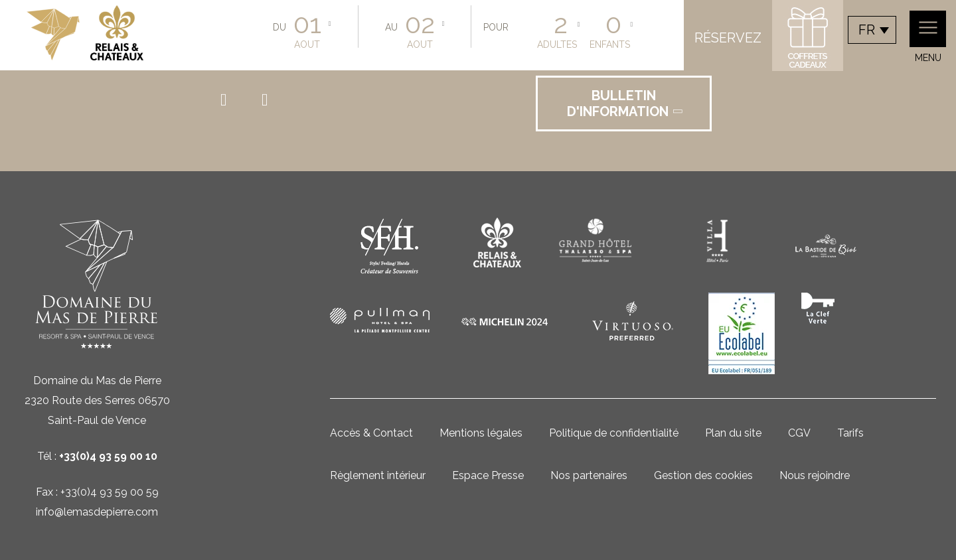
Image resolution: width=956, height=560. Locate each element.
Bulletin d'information (626, 104)
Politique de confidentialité (614, 433)
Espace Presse (488, 475)
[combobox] (872, 30)
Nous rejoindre (815, 475)
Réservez (728, 38)
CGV (799, 433)
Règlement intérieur (378, 475)
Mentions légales (481, 433)
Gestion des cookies (703, 475)
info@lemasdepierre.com (97, 512)
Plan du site (733, 433)
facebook (229, 100)
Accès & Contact (371, 433)
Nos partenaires (589, 475)
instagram (270, 100)
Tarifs (850, 433)
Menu (928, 37)
